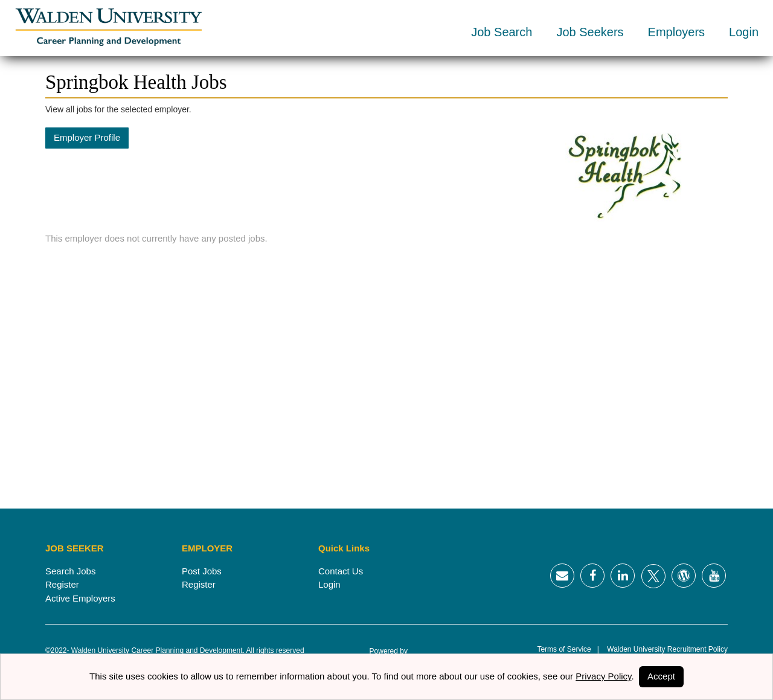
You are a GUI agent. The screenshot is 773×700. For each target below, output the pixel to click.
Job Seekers (590, 32)
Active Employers (80, 598)
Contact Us (341, 571)
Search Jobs (70, 571)
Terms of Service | (568, 649)
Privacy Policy (603, 676)
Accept (661, 676)
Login (744, 32)
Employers (676, 32)
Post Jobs (202, 571)
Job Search (502, 32)
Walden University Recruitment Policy (663, 649)
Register (62, 584)
